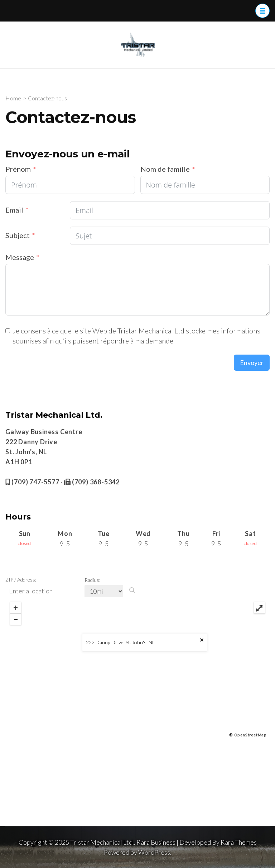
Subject (18, 235)
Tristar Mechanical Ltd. (102, 842)
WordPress (154, 852)
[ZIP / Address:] (44, 591)
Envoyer (252, 362)
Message (20, 257)
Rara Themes (239, 842)
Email (14, 210)
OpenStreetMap (250, 735)
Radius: (92, 580)
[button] (132, 590)
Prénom (18, 169)
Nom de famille (165, 169)
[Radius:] (104, 591)
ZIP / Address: (21, 580)
